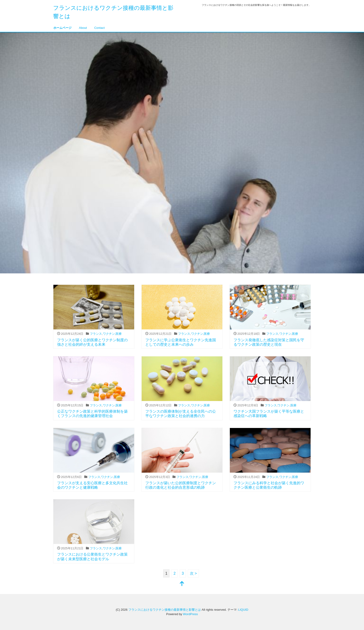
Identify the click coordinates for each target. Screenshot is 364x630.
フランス (96, 334)
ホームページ (62, 28)
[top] (182, 584)
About (83, 28)
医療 (119, 334)
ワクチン (109, 334)
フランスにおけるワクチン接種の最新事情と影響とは (165, 610)
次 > (193, 573)
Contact (99, 28)
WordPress (190, 614)
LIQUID (243, 610)
